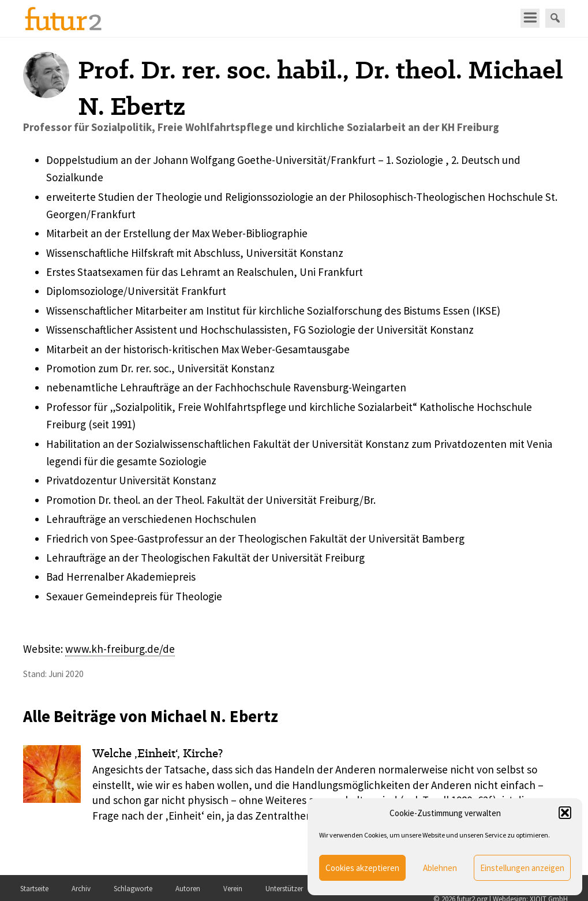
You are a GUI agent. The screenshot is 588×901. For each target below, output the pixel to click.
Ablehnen (440, 868)
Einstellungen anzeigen (522, 868)
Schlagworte (133, 889)
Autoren (188, 889)
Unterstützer (284, 889)
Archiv (81, 889)
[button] (565, 813)
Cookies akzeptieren (362, 868)
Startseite (34, 889)
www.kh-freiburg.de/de (120, 649)
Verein (233, 889)
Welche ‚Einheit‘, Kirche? (158, 753)
